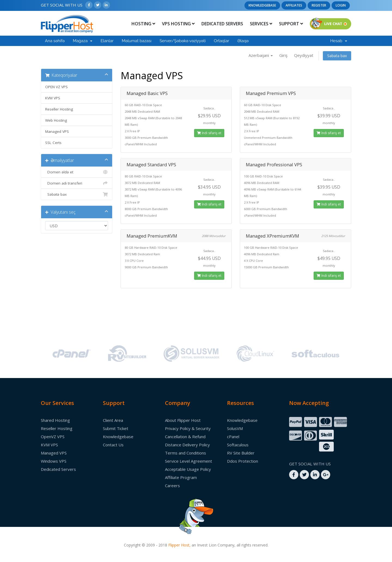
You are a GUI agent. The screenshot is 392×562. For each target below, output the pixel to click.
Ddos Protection (243, 461)
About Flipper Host (183, 420)
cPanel (233, 437)
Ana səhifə (55, 41)
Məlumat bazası (137, 41)
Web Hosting (56, 120)
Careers (172, 486)
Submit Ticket (116, 428)
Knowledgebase (262, 5)
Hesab (339, 41)
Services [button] (261, 24)
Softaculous (238, 445)
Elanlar (107, 41)
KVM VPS (53, 98)
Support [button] (291, 24)
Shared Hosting (55, 420)
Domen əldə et (77, 172)
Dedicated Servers (222, 24)
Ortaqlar (221, 41)
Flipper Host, (179, 545)
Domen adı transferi (77, 183)
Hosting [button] (143, 24)
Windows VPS (54, 461)
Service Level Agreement (189, 461)
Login (341, 5)
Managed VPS (57, 131)
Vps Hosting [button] (178, 24)
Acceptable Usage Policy (188, 469)
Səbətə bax (337, 56)
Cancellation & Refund (185, 437)
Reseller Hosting (59, 109)
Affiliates (294, 5)
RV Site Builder (241, 453)
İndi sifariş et (209, 133)
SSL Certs (53, 143)
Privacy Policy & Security (188, 428)
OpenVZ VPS (53, 437)
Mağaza (83, 41)
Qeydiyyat (304, 55)
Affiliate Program (181, 477)
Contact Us (113, 445)
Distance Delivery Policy (187, 445)
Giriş (283, 55)
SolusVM (235, 428)
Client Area (113, 420)
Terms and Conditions (186, 453)
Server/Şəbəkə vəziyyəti (183, 41)
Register (319, 5)
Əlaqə (243, 41)
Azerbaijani (261, 55)
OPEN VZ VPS (56, 87)
